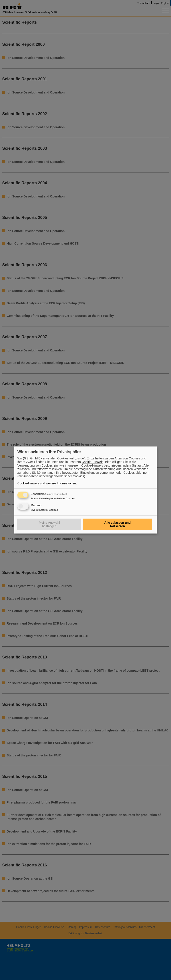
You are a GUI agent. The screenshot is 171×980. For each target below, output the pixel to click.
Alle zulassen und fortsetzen (117, 524)
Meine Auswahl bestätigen (49, 524)
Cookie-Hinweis (93, 462)
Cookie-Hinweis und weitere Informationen (47, 483)
